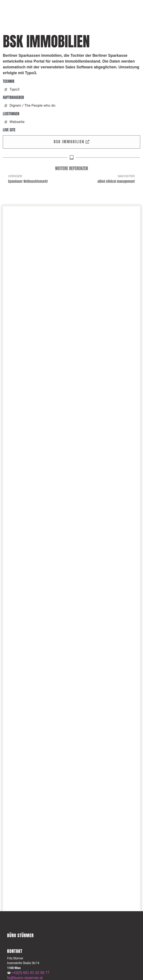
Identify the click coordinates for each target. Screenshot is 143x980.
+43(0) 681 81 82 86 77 (30, 973)
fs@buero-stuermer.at (25, 978)
